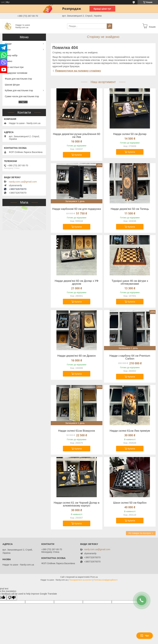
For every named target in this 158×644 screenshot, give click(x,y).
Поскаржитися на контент (81, 580)
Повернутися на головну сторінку (78, 71)
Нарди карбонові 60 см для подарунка (77, 209)
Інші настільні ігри (14, 67)
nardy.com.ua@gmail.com (23, 182)
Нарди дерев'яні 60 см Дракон (77, 356)
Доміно (9, 61)
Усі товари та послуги (140, 533)
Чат (145, 636)
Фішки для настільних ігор (18, 79)
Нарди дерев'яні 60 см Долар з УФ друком (77, 282)
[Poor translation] (12, 598)
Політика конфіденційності (106, 580)
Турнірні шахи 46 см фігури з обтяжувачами (130, 282)
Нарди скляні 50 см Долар (130, 134)
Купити (78, 155)
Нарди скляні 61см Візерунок (77, 431)
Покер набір (11, 55)
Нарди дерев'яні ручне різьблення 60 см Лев (77, 136)
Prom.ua (94, 577)
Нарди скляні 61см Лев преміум (130, 431)
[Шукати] (109, 26)
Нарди (8, 44)
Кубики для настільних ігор (19, 90)
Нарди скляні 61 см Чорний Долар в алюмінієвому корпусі (77, 504)
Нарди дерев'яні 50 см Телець (130, 209)
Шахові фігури (12, 85)
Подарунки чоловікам (16, 73)
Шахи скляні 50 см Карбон (130, 503)
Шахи (8, 50)
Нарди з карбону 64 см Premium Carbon (130, 357)
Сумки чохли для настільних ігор (22, 96)
